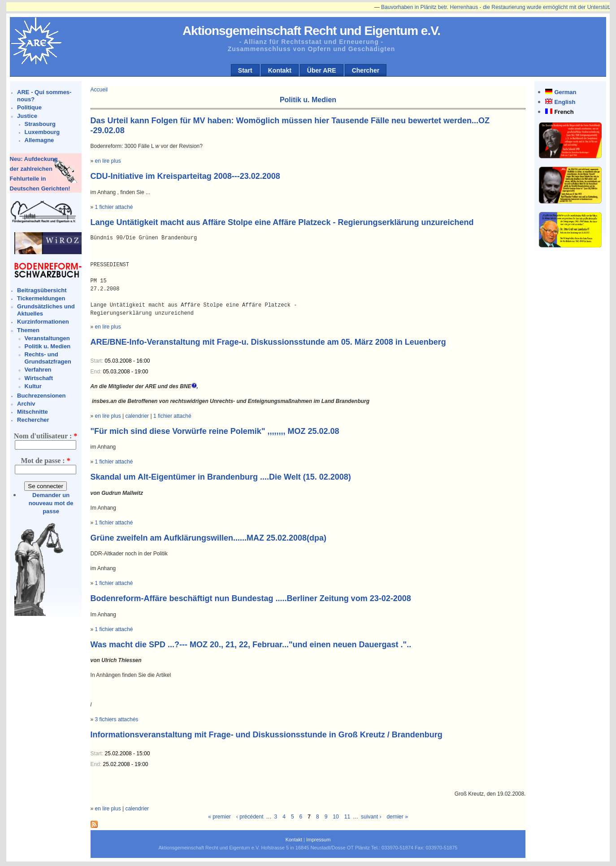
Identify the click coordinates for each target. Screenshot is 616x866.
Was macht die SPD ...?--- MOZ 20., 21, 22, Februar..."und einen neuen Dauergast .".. (251, 645)
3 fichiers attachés (117, 719)
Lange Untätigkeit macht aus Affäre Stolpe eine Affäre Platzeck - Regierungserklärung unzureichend (282, 222)
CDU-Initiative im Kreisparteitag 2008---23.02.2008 (185, 176)
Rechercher (33, 420)
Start (245, 70)
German (565, 92)
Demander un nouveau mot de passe (51, 503)
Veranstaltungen (47, 338)
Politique (29, 107)
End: (97, 372)
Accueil (99, 90)
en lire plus (108, 161)
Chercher (366, 70)
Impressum (318, 840)
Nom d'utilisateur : (46, 436)
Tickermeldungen (41, 298)
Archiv (26, 404)
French (564, 112)
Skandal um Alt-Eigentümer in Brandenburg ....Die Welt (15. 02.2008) (221, 477)
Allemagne (39, 140)
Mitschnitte (33, 412)
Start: (98, 361)
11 (347, 817)
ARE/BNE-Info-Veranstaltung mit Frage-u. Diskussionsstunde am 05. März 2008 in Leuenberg (268, 342)
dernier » (397, 817)
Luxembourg (42, 132)
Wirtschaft (39, 378)
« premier (219, 817)
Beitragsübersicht (42, 290)
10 (336, 817)
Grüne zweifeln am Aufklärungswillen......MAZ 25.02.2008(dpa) (208, 538)
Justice (27, 116)
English (565, 102)
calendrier (137, 416)
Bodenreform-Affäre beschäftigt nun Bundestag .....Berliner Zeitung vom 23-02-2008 (251, 598)
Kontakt (280, 70)
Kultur (33, 386)
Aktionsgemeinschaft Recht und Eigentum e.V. (311, 31)
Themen (28, 330)
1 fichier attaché (114, 207)
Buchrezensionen (41, 396)
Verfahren (38, 370)
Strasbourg (40, 124)
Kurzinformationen (43, 322)
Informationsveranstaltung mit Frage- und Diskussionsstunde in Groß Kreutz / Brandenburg (267, 735)
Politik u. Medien (48, 346)
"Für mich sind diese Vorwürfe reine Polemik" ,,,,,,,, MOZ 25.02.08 (215, 431)
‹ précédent (250, 817)
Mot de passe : (45, 461)
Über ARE (322, 70)
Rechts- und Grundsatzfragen (48, 358)
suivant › (371, 817)
